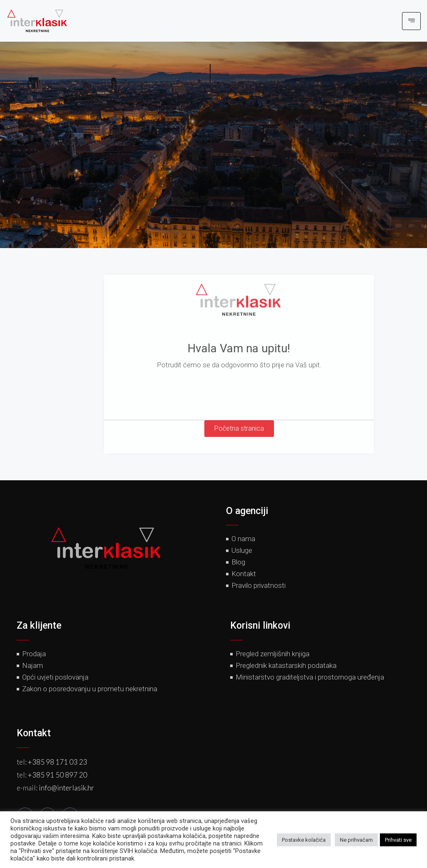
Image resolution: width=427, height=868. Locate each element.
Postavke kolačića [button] (304, 840)
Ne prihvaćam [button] (356, 840)
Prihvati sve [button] (398, 840)
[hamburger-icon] (411, 21)
